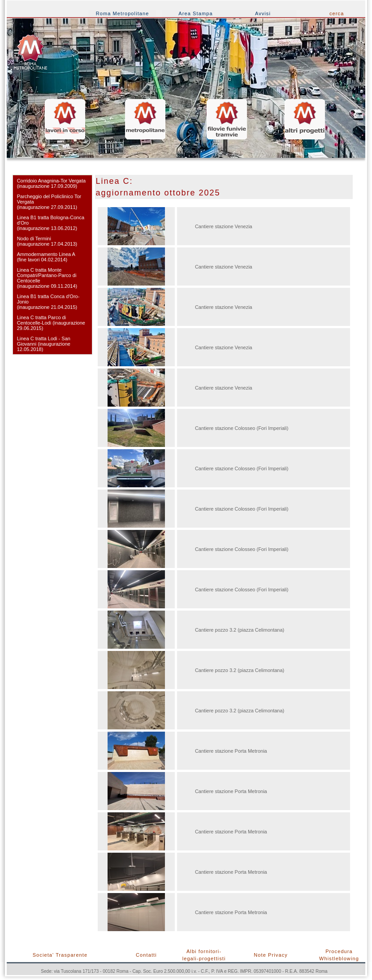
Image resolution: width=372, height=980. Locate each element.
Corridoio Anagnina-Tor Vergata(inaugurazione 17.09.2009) (51, 183)
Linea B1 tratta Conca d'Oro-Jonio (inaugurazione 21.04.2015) (48, 302)
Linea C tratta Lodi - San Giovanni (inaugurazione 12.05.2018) (44, 344)
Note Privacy (271, 955)
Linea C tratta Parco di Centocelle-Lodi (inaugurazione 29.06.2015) (51, 323)
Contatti (146, 955)
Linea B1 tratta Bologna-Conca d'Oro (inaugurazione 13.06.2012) (51, 223)
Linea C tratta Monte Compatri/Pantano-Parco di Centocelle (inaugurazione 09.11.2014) (47, 278)
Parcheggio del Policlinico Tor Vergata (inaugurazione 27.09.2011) (49, 202)
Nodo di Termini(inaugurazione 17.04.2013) (47, 241)
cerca (337, 13)
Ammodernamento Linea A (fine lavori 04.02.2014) (46, 257)
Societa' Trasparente (60, 955)
